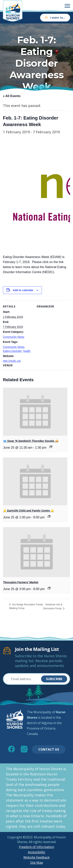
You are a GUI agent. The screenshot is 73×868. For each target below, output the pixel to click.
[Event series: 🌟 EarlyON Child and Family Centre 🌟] (49, 516)
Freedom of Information (36, 847)
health (27, 351)
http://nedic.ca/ (12, 361)
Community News (14, 337)
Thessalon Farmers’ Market (21, 582)
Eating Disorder (12, 351)
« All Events (12, 96)
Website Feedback (36, 857)
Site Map (37, 863)
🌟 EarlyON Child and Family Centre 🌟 (29, 511)
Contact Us (49, 749)
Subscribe (54, 679)
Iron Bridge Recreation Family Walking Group (26, 606)
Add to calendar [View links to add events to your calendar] (23, 290)
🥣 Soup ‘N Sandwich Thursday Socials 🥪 (31, 441)
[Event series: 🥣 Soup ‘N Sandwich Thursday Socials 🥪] (51, 447)
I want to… (55, 18)
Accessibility (36, 852)
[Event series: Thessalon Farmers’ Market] (49, 588)
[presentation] (35, 412)
